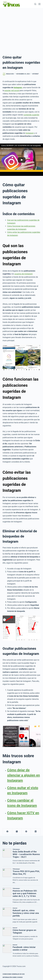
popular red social (12, 91)
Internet (36, 74)
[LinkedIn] (36, 832)
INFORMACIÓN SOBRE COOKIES (13, 977)
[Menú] (39, 4)
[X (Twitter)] (17, 832)
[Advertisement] (21, 31)
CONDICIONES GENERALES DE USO (14, 974)
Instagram (18, 88)
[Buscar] (35, 4)
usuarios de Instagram (24, 274)
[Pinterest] (26, 832)
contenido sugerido (31, 115)
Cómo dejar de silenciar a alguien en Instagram (24, 775)
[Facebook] (7, 832)
